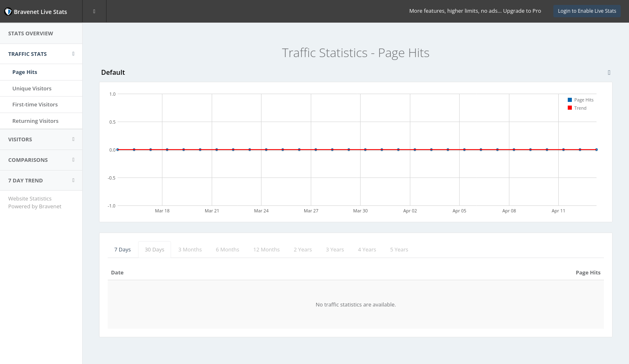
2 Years (303, 249)
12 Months (267, 249)
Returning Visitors (35, 121)
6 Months (228, 249)
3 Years (335, 249)
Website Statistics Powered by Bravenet (35, 202)
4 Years (367, 249)
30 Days (155, 249)
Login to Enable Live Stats (587, 11)
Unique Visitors (32, 88)
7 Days (123, 249)
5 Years (399, 249)
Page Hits (25, 72)
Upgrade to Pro (522, 11)
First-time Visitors (35, 104)
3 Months (190, 249)
